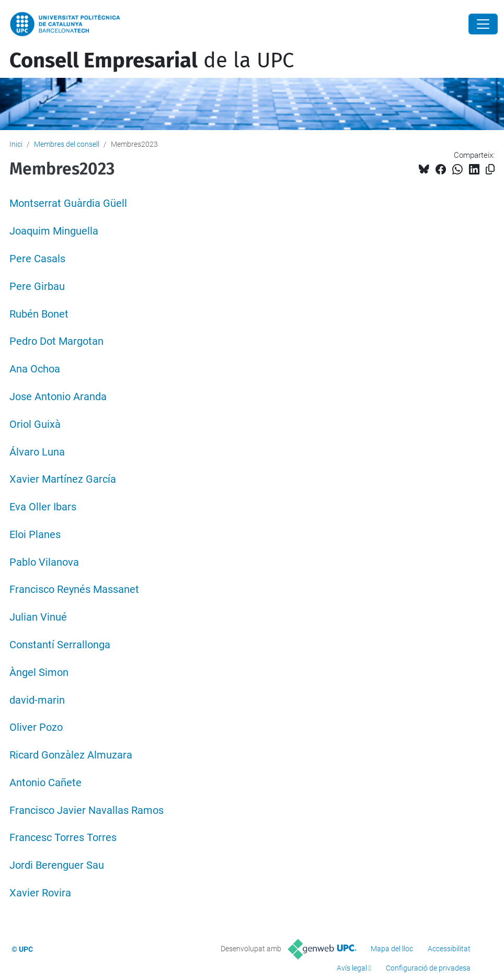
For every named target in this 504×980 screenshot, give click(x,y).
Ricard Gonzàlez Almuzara (71, 755)
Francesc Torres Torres (63, 838)
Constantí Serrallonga (60, 645)
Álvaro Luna (37, 452)
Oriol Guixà (35, 424)
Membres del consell (67, 144)
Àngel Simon (39, 673)
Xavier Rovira (40, 893)
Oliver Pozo (36, 727)
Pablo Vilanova (44, 562)
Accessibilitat (449, 949)
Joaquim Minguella (54, 231)
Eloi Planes (35, 535)
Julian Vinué (38, 617)
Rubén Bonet (39, 314)
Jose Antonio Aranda (58, 397)
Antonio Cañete (45, 783)
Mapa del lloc (392, 949)
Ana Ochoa (35, 369)
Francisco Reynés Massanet (74, 590)
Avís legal (352, 968)
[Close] (483, 24)
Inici (16, 144)
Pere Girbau (37, 287)
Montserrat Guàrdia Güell (68, 203)
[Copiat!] (490, 170)
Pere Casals (37, 259)
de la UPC (152, 61)
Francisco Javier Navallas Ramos (87, 810)
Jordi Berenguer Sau (57, 865)
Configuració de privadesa (428, 968)
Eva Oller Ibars (43, 507)
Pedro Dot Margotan (56, 341)
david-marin (37, 700)
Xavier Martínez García (63, 479)
